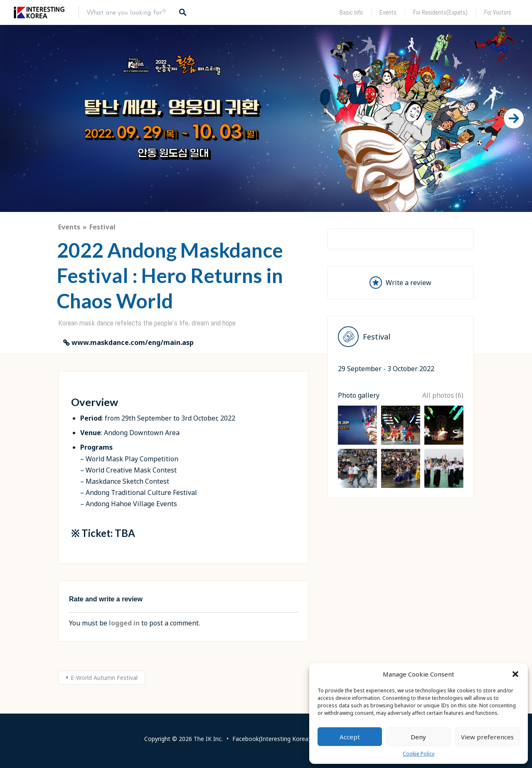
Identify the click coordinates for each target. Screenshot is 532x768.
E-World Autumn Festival (104, 678)
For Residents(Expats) (440, 12)
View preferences (487, 737)
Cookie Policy (419, 754)
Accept (350, 737)
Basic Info (351, 12)
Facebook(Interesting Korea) (271, 739)
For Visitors (498, 12)
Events (388, 12)
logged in (124, 623)
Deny (418, 737)
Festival (102, 227)
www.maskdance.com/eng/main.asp (133, 342)
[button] (515, 674)
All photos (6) (443, 497)
